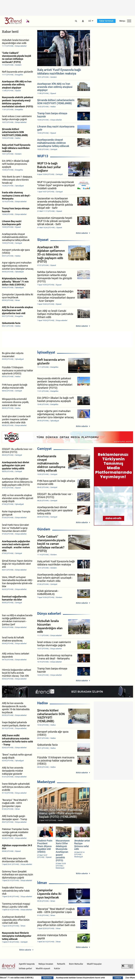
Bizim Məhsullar (76, 964)
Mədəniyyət (46, 782)
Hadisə (42, 703)
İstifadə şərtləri (25, 968)
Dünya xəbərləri (49, 614)
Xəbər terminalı (106, 21)
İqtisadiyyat (46, 352)
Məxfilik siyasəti (43, 968)
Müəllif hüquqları (94, 964)
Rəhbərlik (61, 964)
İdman (42, 883)
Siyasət (43, 240)
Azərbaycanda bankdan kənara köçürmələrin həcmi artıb (92, 978)
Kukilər (57, 968)
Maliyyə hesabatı (46, 964)
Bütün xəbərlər (82, 233)
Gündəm (44, 529)
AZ (90, 21)
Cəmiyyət (44, 449)
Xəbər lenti (10, 32)
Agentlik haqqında (27, 964)
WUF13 (43, 156)
